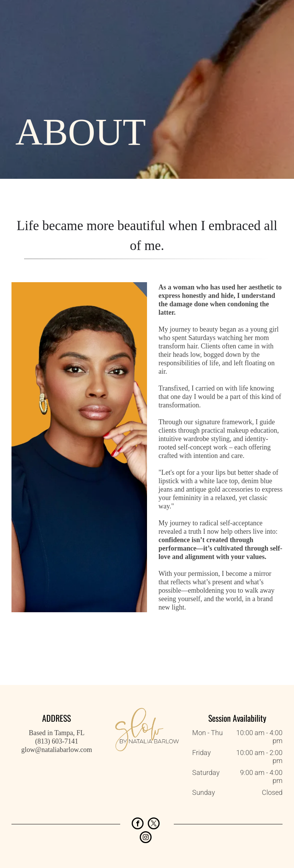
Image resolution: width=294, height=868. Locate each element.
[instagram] (146, 838)
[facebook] (138, 824)
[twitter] (154, 824)
